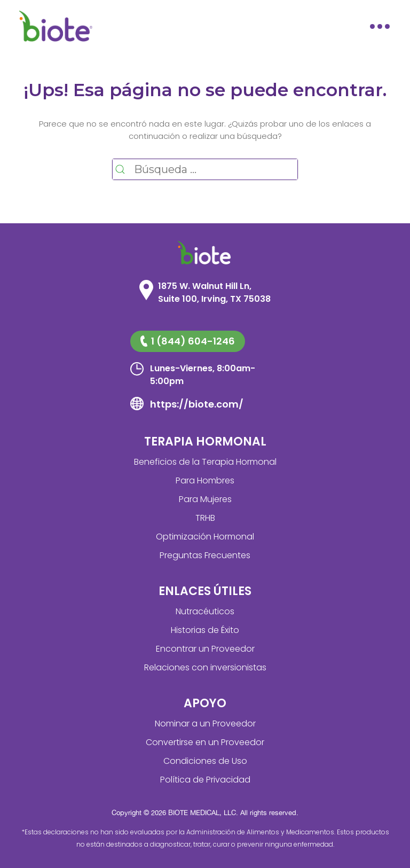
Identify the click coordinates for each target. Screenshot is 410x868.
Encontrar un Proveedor (205, 649)
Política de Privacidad (205, 780)
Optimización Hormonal (205, 537)
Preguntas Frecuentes (205, 555)
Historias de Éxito (205, 630)
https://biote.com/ (197, 404)
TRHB (205, 518)
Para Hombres (205, 480)
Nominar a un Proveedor (205, 724)
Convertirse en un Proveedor (205, 742)
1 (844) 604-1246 (187, 341)
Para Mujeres (205, 499)
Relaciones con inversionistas (205, 667)
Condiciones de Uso (205, 761)
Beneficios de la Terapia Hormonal (205, 462)
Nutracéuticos (205, 611)
